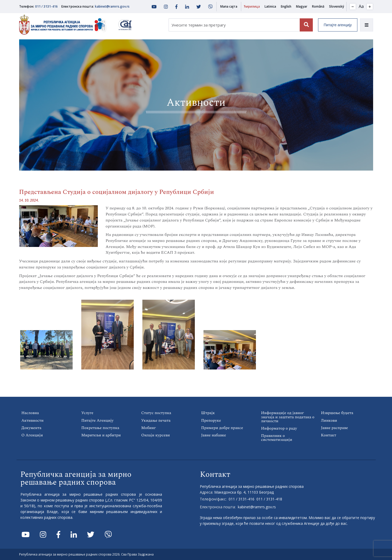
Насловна (30, 413)
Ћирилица (252, 6)
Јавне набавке (214, 435)
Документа (31, 428)
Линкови (329, 420)
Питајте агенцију (338, 25)
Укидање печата (156, 420)
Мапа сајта (229, 6)
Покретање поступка (100, 428)
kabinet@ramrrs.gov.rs (112, 6)
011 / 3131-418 (269, 499)
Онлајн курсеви (156, 435)
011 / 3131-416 (46, 6)
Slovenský (337, 6)
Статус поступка (156, 413)
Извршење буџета (337, 413)
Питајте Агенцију (97, 420)
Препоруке (211, 420)
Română (318, 6)
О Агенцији (32, 435)
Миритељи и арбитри (101, 435)
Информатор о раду (279, 428)
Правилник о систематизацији (277, 437)
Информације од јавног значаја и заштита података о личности (288, 417)
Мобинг (149, 428)
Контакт (329, 435)
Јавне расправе (334, 428)
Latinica (270, 6)
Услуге (87, 413)
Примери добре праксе (222, 428)
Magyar (302, 6)
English (286, 6)
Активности (33, 420)
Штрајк (208, 413)
